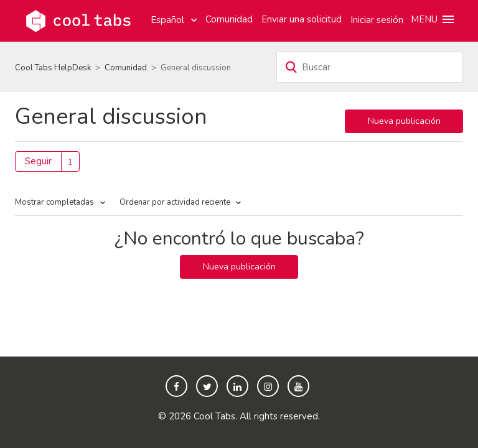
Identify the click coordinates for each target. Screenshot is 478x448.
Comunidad (229, 19)
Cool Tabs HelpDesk (53, 68)
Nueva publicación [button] (404, 121)
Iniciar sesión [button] (377, 20)
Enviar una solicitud (302, 19)
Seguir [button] (38, 161)
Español (169, 20)
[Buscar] (370, 67)
